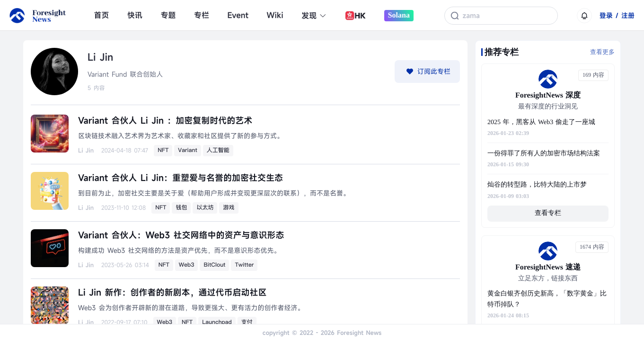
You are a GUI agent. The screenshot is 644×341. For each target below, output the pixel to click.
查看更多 (602, 52)
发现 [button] (314, 16)
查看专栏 (548, 213)
